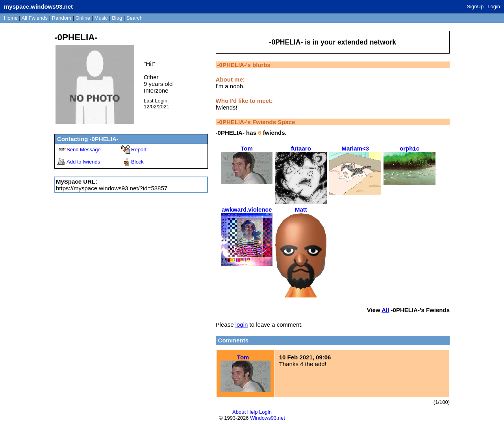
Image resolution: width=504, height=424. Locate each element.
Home (11, 18)
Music (101, 18)
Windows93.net (268, 418)
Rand (62, 18)
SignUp (475, 7)
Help (253, 412)
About (239, 412)
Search (134, 18)
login (242, 325)
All (35, 18)
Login (494, 7)
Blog (117, 18)
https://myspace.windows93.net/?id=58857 (112, 188)
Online (83, 18)
